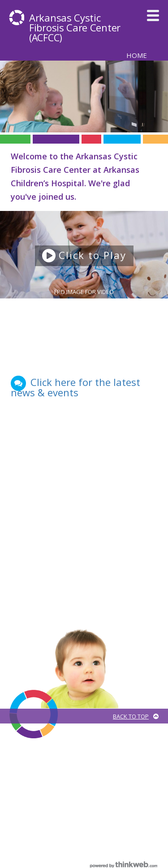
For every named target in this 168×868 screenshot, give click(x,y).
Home (137, 55)
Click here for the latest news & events (75, 387)
